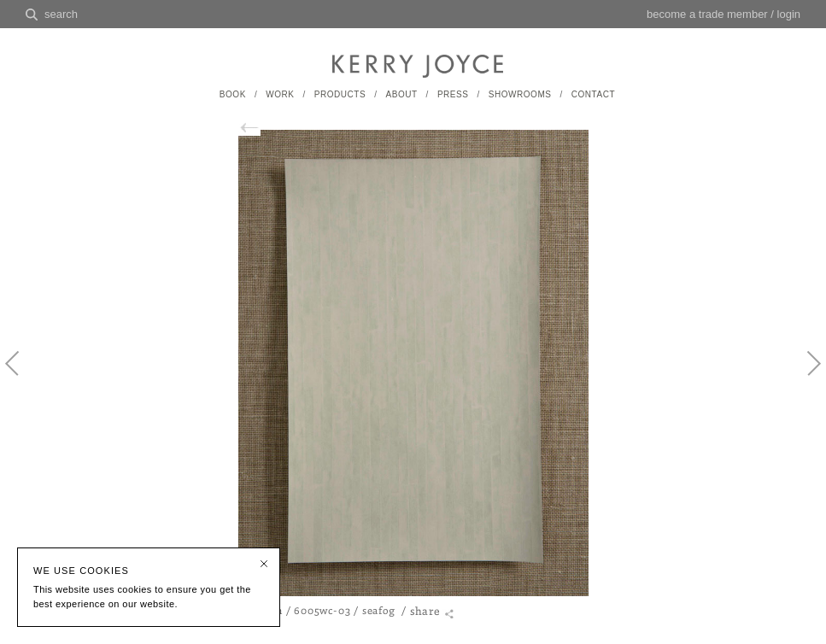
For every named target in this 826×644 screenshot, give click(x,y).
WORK (280, 94)
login (789, 14)
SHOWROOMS (520, 94)
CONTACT (593, 94)
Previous (21, 378)
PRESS (453, 94)
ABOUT (401, 94)
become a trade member (707, 14)
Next (805, 378)
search (61, 14)
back (256, 128)
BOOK (233, 94)
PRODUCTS (340, 94)
